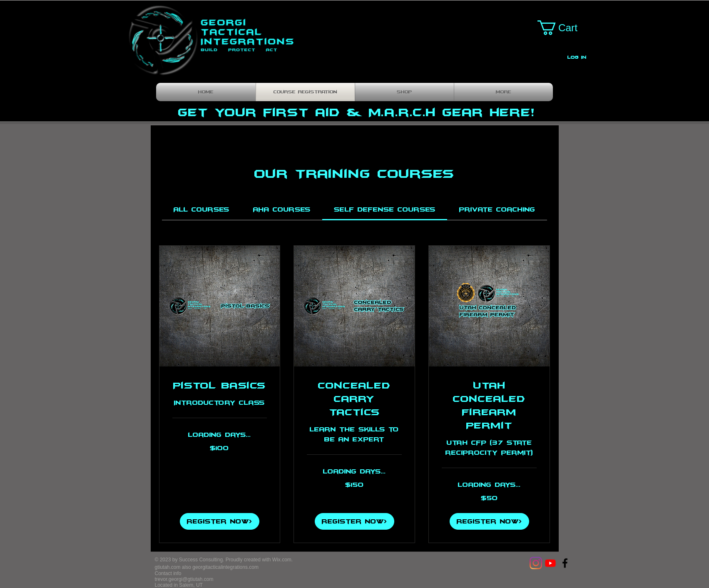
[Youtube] (550, 563)
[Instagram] (536, 563)
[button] (565, 28)
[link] (202, 209)
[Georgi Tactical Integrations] (565, 563)
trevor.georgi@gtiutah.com (184, 579)
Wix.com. (282, 560)
